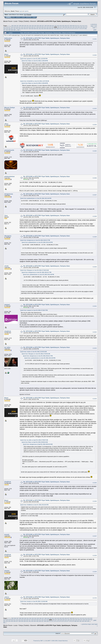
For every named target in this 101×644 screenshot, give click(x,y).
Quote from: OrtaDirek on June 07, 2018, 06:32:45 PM (34, 505)
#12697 (95, 536)
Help (13, 17)
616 (7, 27)
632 (48, 27)
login (21, 11)
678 (81, 29)
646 (84, 27)
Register (29, 17)
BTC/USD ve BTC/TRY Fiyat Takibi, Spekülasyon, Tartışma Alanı (59, 21)
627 (35, 27)
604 (61, 26)
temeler (7, 571)
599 (48, 26)
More (34, 17)
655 (22, 29)
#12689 (95, 237)
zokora (7, 597)
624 (27, 27)
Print (95, 30)
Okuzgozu (8, 236)
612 (81, 26)
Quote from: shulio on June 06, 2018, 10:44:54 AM (33, 352)
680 (86, 29)
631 (45, 27)
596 (40, 26)
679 (83, 29)
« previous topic (94, 25)
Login (23, 17)
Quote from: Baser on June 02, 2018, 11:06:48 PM (35, 61)
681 (4, 30)
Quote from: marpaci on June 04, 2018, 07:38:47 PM (34, 310)
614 (86, 26)
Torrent (29, 15)
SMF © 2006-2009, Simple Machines (58, 641)
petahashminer (9, 176)
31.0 (25, 15)
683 (10, 30)
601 (53, 26)
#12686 (95, 178)
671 (63, 29)
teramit (7, 534)
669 (58, 29)
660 (35, 29)
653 (17, 29)
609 (73, 26)
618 (12, 27)
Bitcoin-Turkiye (10, 108)
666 (50, 29)
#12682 (95, 55)
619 (15, 27)
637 (61, 27)
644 (79, 27)
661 (37, 29)
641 (71, 27)
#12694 (95, 399)
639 (66, 27)
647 (86, 27)
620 (17, 27)
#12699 (95, 572)
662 (40, 29)
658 (30, 29)
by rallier (7, 347)
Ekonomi (33, 21)
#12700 (95, 598)
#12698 (95, 556)
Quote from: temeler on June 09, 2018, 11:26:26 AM (34, 601)
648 (4, 29)
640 (69, 27)
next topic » (95, 27)
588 (20, 26)
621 (20, 27)
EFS (31, 179)
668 (55, 29)
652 (15, 29)
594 (35, 26)
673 (68, 29)
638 (64, 27)
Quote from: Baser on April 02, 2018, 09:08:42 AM (35, 442)
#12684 (95, 125)
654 (20, 29)
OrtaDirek (8, 331)
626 (32, 27)
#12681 (95, 39)
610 (76, 26)
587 (18, 26)
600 (51, 26)
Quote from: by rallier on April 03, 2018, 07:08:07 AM (34, 440)
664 (45, 29)
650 (10, 29)
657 (27, 29)
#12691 (95, 306)
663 (42, 29)
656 (25, 29)
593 (33, 26)
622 (22, 27)
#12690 (95, 267)
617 (10, 27)
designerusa (9, 194)
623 (25, 27)
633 (50, 27)
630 (42, 27)
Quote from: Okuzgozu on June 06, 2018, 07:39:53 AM (34, 270)
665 (48, 29)
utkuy (6, 124)
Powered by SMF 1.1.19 (40, 641)
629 (40, 27)
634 (53, 27)
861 (19, 30)
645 (81, 27)
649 (7, 29)
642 (74, 27)
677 (78, 29)
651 (12, 29)
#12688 (95, 216)
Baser (6, 54)
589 (23, 26)
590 (25, 26)
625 (30, 27)
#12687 (95, 195)
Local (15, 21)
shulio (6, 266)
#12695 (95, 483)
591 (28, 26)
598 (45, 26)
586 (15, 26)
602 (56, 26)
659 (32, 29)
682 (7, 30)
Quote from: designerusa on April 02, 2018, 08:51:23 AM (38, 444)
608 (71, 26)
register (26, 11)
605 (63, 26)
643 (76, 27)
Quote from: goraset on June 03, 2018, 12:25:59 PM (34, 59)
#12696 (95, 501)
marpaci (7, 305)
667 (53, 29)
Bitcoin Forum (8, 21)
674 (70, 29)
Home (8, 17)
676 (75, 29)
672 (65, 29)
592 (30, 26)
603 (58, 26)
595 (38, 26)
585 (12, 26)
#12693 (95, 348)
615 (4, 27)
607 (68, 26)
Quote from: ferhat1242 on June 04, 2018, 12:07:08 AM (35, 81)
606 (66, 26)
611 (78, 26)
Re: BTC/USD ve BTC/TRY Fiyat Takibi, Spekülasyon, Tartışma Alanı (47, 38)
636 (59, 27)
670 (60, 29)
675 (73, 29)
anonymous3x (9, 150)
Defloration (8, 38)
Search (18, 17)
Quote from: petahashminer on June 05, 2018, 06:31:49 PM (36, 198)
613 (84, 26)
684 (12, 30)
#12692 (95, 332)
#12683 (95, 109)
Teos (6, 216)
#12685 (95, 151)
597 (43, 26)
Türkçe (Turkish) (24, 21)
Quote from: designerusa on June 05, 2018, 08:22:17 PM (35, 240)
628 (37, 27)
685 (15, 30)
